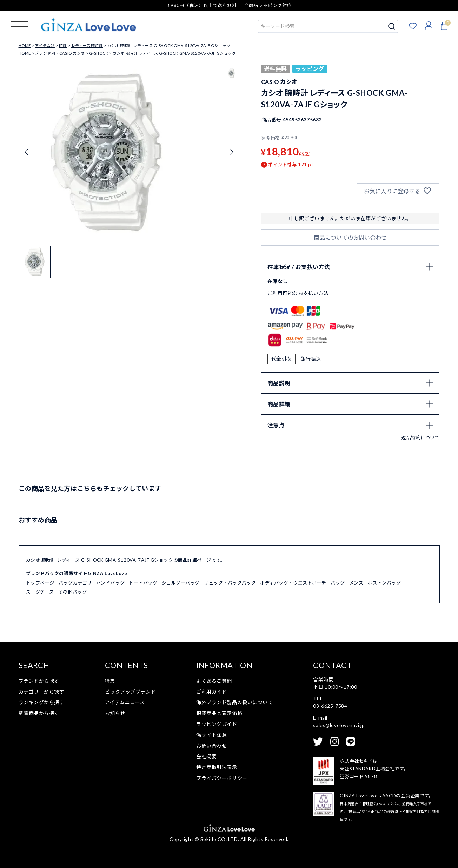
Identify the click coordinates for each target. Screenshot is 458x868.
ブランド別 (45, 53)
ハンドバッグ (110, 583)
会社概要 (206, 756)
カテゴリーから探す (42, 692)
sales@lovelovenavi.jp (339, 725)
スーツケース (40, 592)
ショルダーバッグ (181, 583)
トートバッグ (143, 583)
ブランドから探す (39, 681)
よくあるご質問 (214, 681)
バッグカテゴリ (75, 583)
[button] (35, 262)
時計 (63, 45)
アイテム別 (45, 45)
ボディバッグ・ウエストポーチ (293, 583)
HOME (25, 45)
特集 (110, 681)
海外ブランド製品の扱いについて (234, 702)
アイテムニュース (125, 702)
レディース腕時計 (87, 45)
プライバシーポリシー (222, 778)
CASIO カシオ (72, 53)
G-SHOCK (99, 53)
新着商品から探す (39, 713)
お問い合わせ (211, 746)
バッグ (338, 583)
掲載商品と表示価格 (219, 713)
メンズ (356, 583)
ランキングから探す (42, 702)
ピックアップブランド (131, 692)
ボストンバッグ (384, 583)
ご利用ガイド (211, 692)
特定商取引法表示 (217, 767)
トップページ (40, 583)
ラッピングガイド (217, 724)
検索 (392, 26)
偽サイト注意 (211, 735)
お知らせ (115, 713)
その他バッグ (72, 592)
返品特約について (420, 438)
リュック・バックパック (230, 583)
